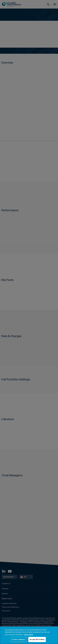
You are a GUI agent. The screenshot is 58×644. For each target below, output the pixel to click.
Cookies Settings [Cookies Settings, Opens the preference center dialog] (18, 639)
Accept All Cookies (37, 639)
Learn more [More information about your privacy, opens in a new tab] (29, 635)
